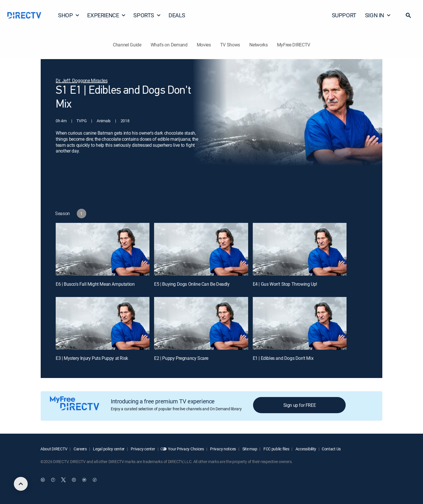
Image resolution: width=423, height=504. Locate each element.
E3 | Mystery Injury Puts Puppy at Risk (92, 358)
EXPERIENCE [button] (106, 15)
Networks (258, 45)
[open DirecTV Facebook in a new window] (53, 480)
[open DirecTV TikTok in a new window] (95, 480)
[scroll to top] (21, 484)
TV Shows (230, 45)
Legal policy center (108, 449)
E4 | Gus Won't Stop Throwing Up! (285, 284)
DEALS (177, 15)
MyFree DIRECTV (294, 45)
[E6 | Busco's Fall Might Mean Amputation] (103, 249)
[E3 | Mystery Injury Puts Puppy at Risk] (103, 323)
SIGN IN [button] (378, 15)
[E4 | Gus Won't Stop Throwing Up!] (300, 249)
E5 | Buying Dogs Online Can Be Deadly (192, 284)
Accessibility (305, 449)
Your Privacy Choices (186, 449)
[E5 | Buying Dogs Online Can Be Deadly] (201, 249)
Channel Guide (127, 45)
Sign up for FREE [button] (300, 405)
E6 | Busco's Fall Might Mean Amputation (95, 284)
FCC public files (276, 449)
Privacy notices (223, 449)
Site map (249, 449)
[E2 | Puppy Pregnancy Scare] (201, 323)
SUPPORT (344, 15)
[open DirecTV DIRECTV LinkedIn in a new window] (43, 480)
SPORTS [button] (147, 15)
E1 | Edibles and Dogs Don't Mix (283, 358)
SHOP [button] (69, 15)
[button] (408, 15)
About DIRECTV (54, 449)
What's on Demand (169, 45)
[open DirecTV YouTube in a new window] (84, 480)
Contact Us (331, 449)
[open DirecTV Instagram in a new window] (74, 480)
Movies (204, 45)
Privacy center (143, 449)
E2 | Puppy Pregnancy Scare (181, 358)
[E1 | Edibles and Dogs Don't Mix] (300, 323)
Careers (80, 449)
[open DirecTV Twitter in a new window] (63, 480)
